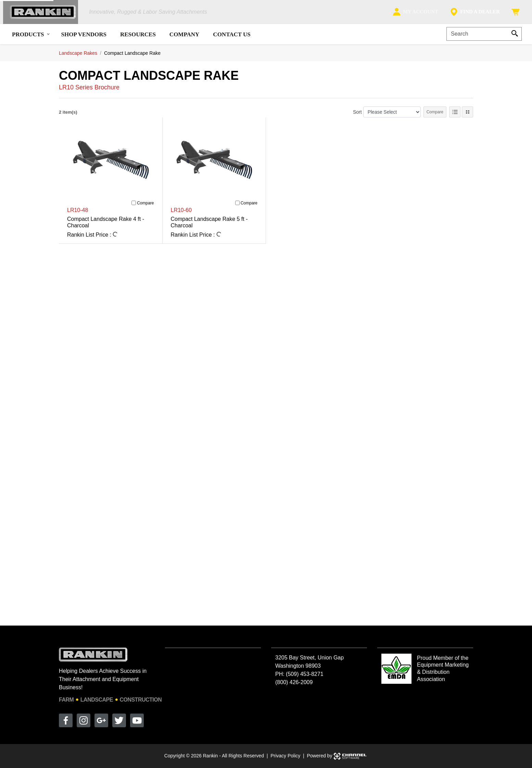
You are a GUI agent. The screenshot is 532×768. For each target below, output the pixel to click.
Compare (435, 115)
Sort (357, 115)
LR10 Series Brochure (89, 91)
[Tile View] (467, 115)
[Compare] (134, 206)
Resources (138, 37)
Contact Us (232, 37)
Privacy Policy (285, 756)
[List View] (455, 115)
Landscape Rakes (78, 56)
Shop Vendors (84, 37)
